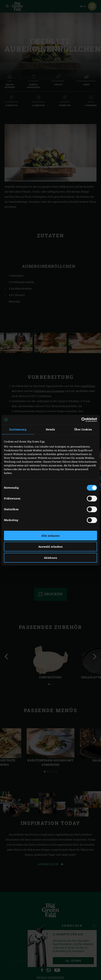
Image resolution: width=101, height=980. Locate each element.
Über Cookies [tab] (83, 429)
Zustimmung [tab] (18, 429)
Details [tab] (50, 429)
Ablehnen (50, 558)
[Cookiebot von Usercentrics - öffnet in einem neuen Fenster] (81, 420)
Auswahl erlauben (50, 547)
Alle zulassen (50, 536)
